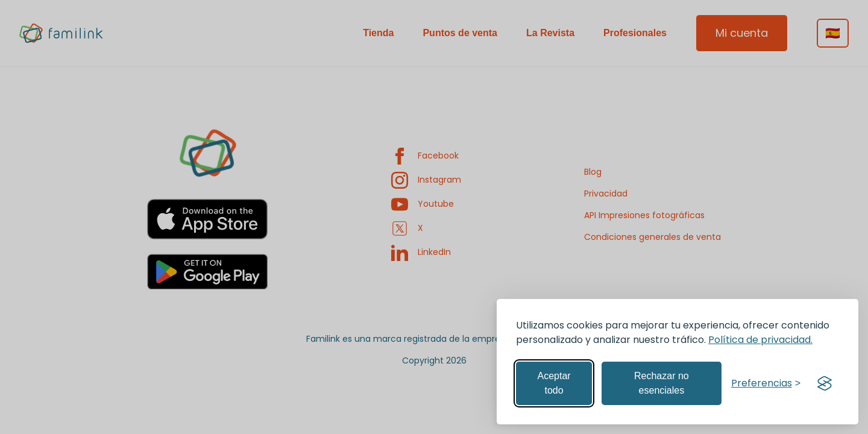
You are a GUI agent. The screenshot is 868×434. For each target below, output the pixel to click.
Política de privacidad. (760, 340)
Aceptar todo (554, 383)
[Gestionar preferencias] (766, 383)
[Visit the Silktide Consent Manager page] (825, 383)
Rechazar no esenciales (662, 383)
